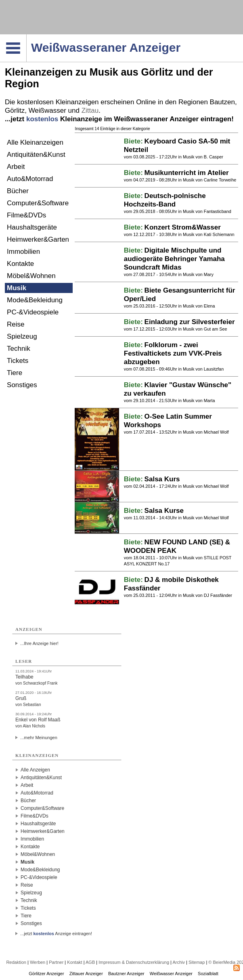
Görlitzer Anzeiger (46, 974)
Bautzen (222, 102)
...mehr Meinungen (39, 738)
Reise (16, 324)
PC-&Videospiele (33, 312)
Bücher (18, 191)
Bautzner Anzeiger (126, 974)
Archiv (179, 962)
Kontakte (20, 264)
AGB (90, 962)
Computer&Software (38, 203)
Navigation (26, 37)
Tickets (18, 361)
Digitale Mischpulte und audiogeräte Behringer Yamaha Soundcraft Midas (174, 259)
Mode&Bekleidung (35, 300)
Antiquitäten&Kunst (36, 155)
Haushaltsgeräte (32, 227)
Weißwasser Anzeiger (171, 974)
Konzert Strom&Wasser (183, 227)
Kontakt (74, 962)
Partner (56, 962)
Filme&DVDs (26, 215)
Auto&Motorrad (30, 179)
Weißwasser (47, 111)
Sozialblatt (208, 974)
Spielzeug (22, 336)
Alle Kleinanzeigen (35, 142)
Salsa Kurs (162, 479)
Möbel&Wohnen (31, 276)
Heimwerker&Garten (38, 239)
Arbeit (16, 167)
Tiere (15, 373)
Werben (38, 962)
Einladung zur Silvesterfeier (190, 322)
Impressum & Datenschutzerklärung (134, 962)
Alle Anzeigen (35, 770)
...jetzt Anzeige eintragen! (56, 934)
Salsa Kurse (164, 511)
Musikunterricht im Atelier (187, 173)
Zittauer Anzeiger (86, 974)
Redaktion (16, 962)
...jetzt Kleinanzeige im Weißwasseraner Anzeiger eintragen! (119, 119)
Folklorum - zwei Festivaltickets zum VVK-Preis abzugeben (173, 353)
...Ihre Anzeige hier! (39, 643)
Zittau (90, 111)
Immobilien (23, 252)
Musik (17, 288)
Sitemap (197, 962)
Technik (19, 349)
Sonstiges (22, 385)
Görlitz (15, 111)
